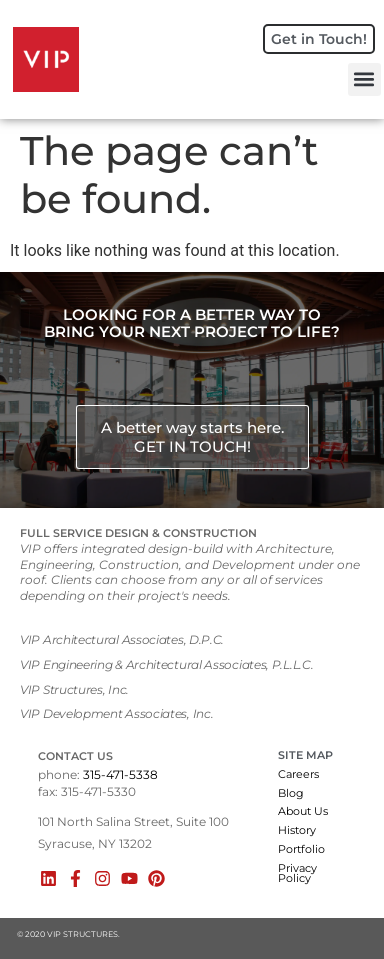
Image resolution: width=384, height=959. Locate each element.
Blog (291, 793)
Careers (298, 774)
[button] (364, 79)
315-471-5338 (120, 774)
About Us (303, 811)
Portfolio (301, 849)
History (297, 830)
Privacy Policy (297, 873)
